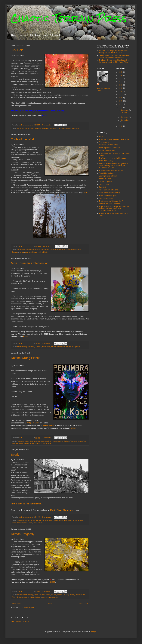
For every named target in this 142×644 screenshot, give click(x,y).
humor (56, 520)
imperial (54, 595)
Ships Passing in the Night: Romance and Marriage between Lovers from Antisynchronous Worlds (114, 209)
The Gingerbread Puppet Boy (110, 148)
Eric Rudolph (45, 250)
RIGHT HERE (48, 425)
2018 (121, 91)
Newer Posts (16, 604)
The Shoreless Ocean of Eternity (111, 170)
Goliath (52, 250)
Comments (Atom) (28, 608)
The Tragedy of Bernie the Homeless (112, 158)
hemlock (58, 250)
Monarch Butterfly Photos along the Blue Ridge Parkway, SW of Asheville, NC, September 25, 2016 (114, 166)
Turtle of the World (23, 139)
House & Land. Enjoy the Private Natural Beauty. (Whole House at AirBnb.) (114, 52)
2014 (121, 104)
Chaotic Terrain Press (69, 18)
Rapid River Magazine (61, 510)
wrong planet (47, 443)
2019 (121, 88)
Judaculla (15, 252)
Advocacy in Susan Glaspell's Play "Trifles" (115, 139)
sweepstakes (76, 347)
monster (22, 252)
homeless (38, 128)
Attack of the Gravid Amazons (110, 204)
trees (35, 252)
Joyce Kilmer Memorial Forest (71, 250)
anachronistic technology (25, 595)
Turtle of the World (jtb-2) (108, 196)
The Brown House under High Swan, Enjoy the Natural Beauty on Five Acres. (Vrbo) (115, 61)
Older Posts (84, 604)
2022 (121, 82)
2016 (121, 98)
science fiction (82, 441)
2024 (121, 75)
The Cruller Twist (105, 179)
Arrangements (104, 142)
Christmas (21, 128)
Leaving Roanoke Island (108, 176)
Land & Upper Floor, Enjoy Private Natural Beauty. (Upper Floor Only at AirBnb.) (114, 56)
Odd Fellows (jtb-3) (106, 198)
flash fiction (48, 441)
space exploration (36, 443)
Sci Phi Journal (73, 520)
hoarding (39, 347)
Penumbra (73, 441)
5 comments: (47, 125)
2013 (121, 107)
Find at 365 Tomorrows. (26, 504)
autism (27, 441)
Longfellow (56, 441)
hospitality (45, 128)
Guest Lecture (104, 184)
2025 (121, 72)
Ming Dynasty (70, 595)
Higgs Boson (49, 520)
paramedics (67, 128)
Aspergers (20, 441)
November (125, 117)
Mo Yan (78, 595)
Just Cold (17, 50)
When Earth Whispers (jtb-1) (109, 193)
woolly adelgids (43, 252)
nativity (60, 128)
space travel (28, 523)
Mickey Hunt (53, 128)
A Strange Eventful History (109, 145)
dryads (38, 250)
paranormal (29, 252)
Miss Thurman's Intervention (30, 263)
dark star (41, 441)
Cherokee (20, 250)
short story (75, 128)
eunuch (48, 595)
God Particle (40, 520)
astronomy (31, 520)
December (125, 110)
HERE (45, 116)
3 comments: (47, 438)
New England (65, 441)
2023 (121, 79)
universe (40, 523)
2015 (121, 101)
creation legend (29, 250)
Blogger (93, 632)
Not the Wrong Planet (25, 358)
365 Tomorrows (22, 520)
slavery (44, 597)
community (31, 347)
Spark (15, 455)
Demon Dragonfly (23, 534)
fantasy (27, 128)
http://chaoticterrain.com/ (20, 621)
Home (50, 604)
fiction (32, 128)
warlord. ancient (53, 597)
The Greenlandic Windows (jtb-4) (111, 201)
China (36, 595)
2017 (121, 95)
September (125, 120)
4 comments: (48, 246)
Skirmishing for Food (106, 173)
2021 (121, 85)
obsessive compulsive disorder (61, 347)
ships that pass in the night (21, 443)
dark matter (33, 441)
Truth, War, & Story (106, 161)
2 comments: (47, 343)
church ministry (22, 347)
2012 (121, 126)
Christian (42, 595)
